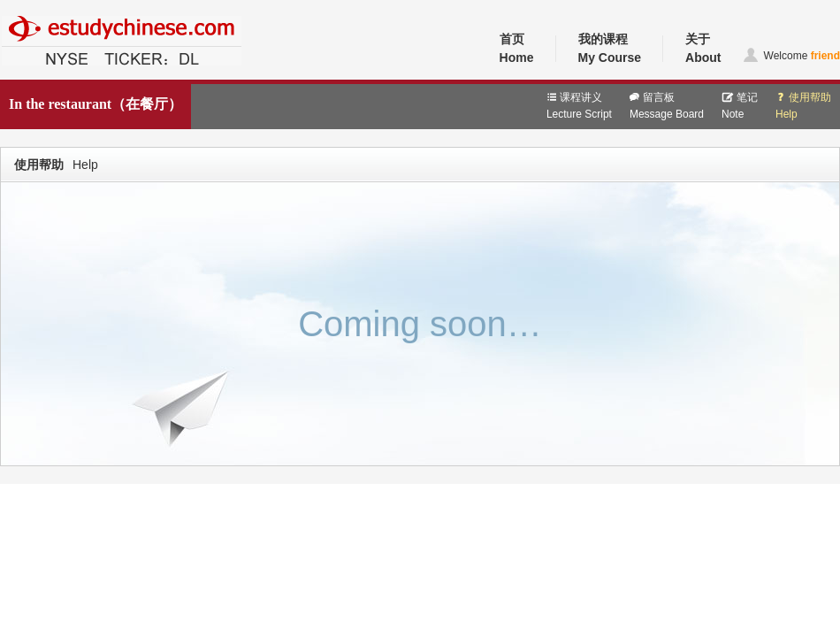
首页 (517, 50)
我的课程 (610, 50)
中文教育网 (28, 77)
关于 (703, 50)
